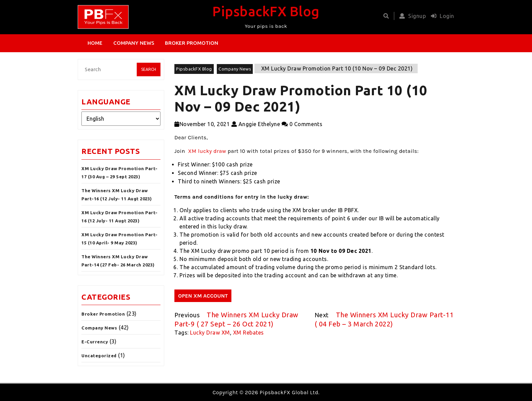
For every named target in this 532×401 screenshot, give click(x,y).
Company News (134, 43)
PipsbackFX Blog (266, 11)
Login (441, 16)
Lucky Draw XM (210, 333)
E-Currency (95, 342)
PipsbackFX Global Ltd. (289, 392)
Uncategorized (99, 356)
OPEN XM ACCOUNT (203, 296)
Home (95, 43)
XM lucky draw (207, 151)
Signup (411, 16)
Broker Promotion (192, 43)
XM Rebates (249, 333)
